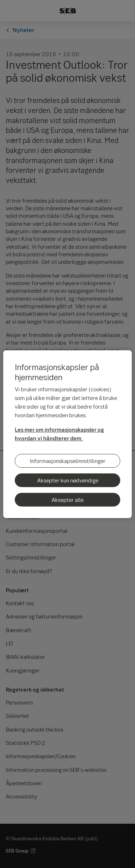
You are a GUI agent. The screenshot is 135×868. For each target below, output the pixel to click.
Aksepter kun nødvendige (68, 480)
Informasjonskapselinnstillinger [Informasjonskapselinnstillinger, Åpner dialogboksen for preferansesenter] (68, 461)
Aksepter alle (67, 500)
